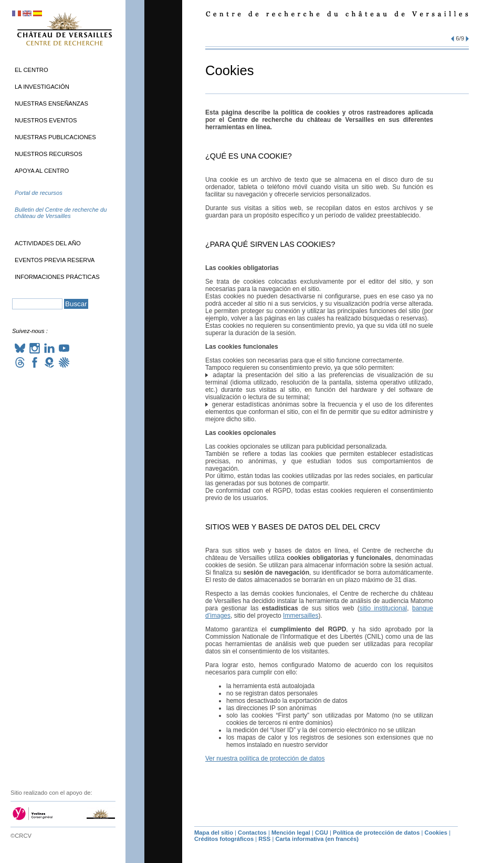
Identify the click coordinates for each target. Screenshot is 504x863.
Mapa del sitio (214, 833)
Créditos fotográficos (224, 839)
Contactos (252, 833)
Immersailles (301, 616)
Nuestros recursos (49, 154)
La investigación (42, 87)
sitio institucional (383, 608)
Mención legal (291, 833)
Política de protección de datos (376, 833)
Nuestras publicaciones (55, 137)
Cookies (436, 833)
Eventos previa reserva (55, 260)
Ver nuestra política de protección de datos (265, 758)
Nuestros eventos (46, 120)
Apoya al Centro (42, 171)
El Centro (31, 70)
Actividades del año (48, 243)
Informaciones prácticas (57, 277)
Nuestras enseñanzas (51, 103)
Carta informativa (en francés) (317, 839)
